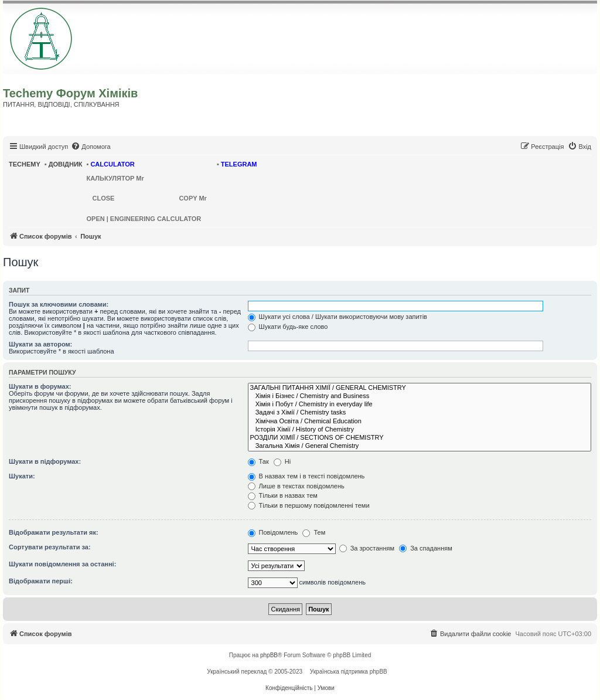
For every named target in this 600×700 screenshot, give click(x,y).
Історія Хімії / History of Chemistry (420, 430)
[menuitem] (91, 147)
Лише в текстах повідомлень (296, 486)
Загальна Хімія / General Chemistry (420, 446)
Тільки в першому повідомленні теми (309, 505)
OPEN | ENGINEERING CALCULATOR (144, 219)
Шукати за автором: (40, 344)
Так (258, 461)
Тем (314, 532)
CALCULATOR (112, 164)
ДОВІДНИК (66, 164)
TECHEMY (25, 164)
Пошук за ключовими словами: (59, 304)
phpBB (269, 655)
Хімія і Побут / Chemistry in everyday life (420, 405)
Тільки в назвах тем (283, 495)
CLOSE (104, 198)
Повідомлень (273, 532)
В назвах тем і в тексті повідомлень (306, 476)
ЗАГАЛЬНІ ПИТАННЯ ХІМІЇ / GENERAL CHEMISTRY (420, 388)
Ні (282, 461)
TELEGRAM (239, 164)
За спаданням (426, 548)
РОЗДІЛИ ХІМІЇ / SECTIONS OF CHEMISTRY (420, 438)
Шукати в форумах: (40, 386)
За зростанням (367, 548)
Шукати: (22, 476)
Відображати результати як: (54, 532)
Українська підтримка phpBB (349, 672)
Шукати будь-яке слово (288, 327)
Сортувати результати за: (50, 547)
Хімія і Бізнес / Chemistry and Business (420, 396)
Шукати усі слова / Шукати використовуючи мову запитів (337, 317)
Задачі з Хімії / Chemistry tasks (420, 413)
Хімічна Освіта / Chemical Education (420, 422)
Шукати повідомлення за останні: (62, 564)
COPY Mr (192, 198)
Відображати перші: (41, 581)
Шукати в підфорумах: (45, 461)
